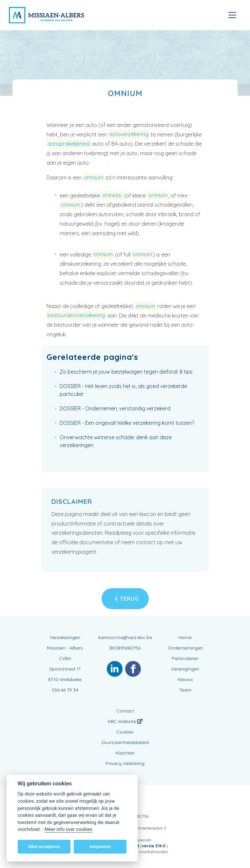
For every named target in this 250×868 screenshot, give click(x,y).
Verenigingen (185, 669)
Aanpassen (100, 847)
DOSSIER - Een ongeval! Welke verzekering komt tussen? (127, 423)
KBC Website (125, 721)
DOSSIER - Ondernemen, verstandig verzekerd (115, 408)
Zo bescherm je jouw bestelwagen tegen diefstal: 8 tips (126, 372)
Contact (125, 711)
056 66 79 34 (65, 690)
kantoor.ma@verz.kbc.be (125, 637)
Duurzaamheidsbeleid (125, 742)
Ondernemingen (185, 648)
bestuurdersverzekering (76, 316)
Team (185, 690)
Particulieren (185, 658)
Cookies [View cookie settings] (125, 732)
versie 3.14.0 (154, 846)
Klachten (125, 753)
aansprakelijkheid (69, 144)
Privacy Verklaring (125, 763)
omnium (94, 177)
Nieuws (185, 679)
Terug (127, 599)
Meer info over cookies (68, 829)
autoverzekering (129, 134)
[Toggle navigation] (232, 15)
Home (185, 637)
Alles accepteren (44, 847)
